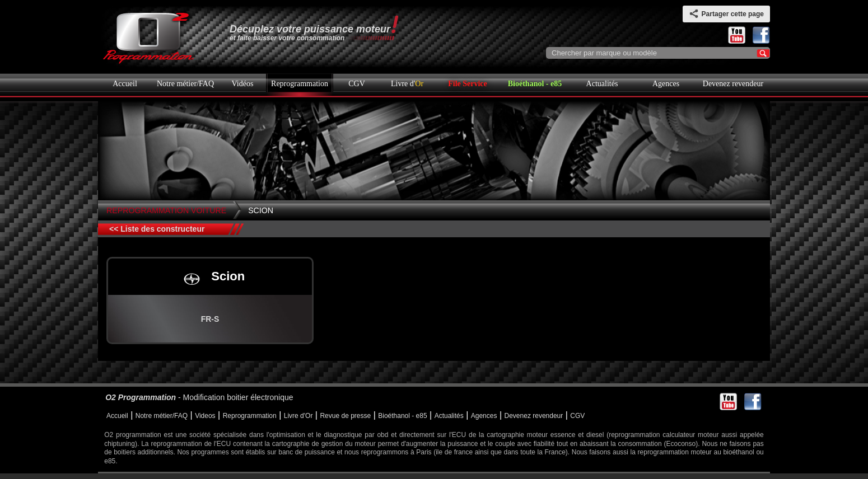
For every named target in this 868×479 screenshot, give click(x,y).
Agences (666, 84)
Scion (261, 210)
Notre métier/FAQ (185, 84)
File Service (468, 84)
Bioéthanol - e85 (535, 84)
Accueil (125, 84)
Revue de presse (345, 416)
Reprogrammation (300, 84)
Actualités (602, 84)
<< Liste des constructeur (157, 229)
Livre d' (407, 84)
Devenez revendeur (733, 84)
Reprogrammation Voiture (166, 210)
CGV (357, 84)
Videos (205, 416)
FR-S (210, 319)
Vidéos (243, 84)
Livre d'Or (298, 416)
